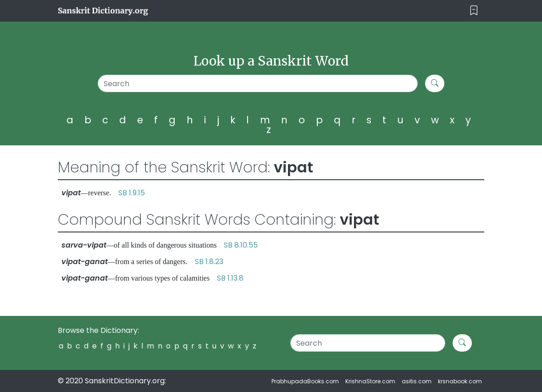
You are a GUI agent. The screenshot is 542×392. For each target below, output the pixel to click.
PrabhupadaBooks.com (305, 381)
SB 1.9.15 (132, 193)
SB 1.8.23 (209, 262)
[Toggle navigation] (474, 11)
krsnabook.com (460, 381)
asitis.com (417, 381)
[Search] (258, 83)
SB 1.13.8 (230, 278)
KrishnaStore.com (370, 381)
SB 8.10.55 (241, 245)
